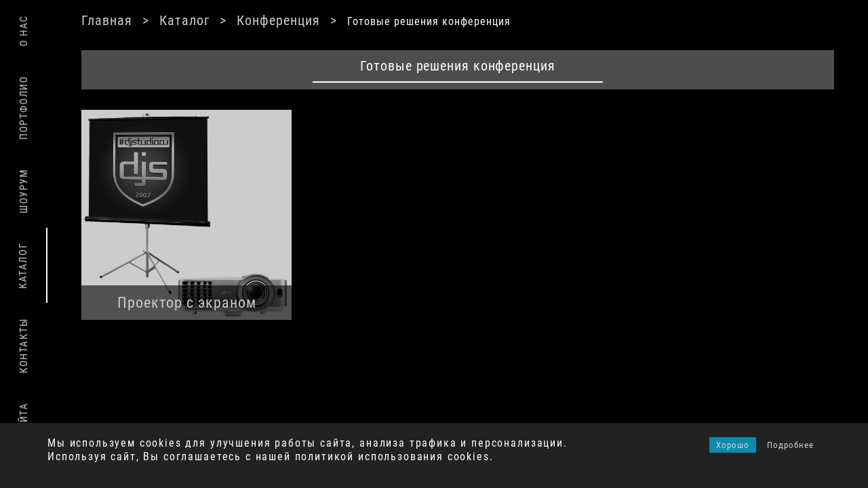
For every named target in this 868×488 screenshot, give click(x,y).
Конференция (312, 20)
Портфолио (24, 108)
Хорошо (733, 445)
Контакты (24, 346)
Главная (141, 20)
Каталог (218, 20)
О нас (24, 31)
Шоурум (24, 191)
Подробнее (790, 445)
